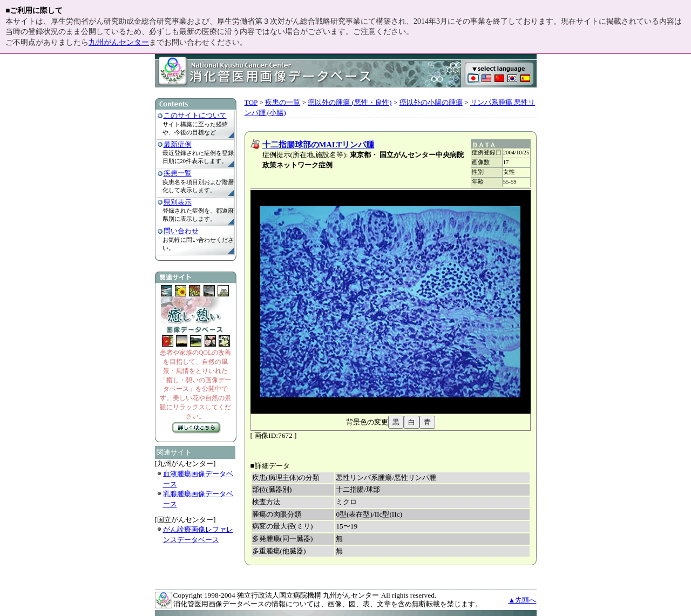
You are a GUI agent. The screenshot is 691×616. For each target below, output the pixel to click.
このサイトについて (195, 115)
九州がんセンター (119, 42)
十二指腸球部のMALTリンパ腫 (319, 145)
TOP (251, 102)
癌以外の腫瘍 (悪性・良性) (350, 102)
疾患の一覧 (283, 102)
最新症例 (178, 144)
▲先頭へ (522, 600)
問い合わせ (181, 231)
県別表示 (178, 202)
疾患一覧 (178, 173)
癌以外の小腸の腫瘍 (431, 102)
